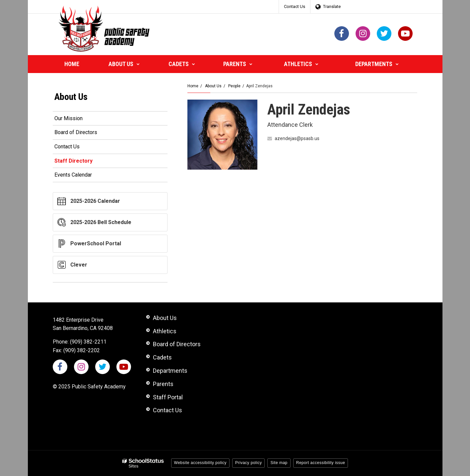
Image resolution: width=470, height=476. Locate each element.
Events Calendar (73, 175)
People (234, 86)
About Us (213, 86)
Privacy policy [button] (248, 463)
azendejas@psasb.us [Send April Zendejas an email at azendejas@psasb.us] (297, 138)
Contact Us (295, 6)
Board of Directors (76, 132)
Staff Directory (73, 161)
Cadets (162, 357)
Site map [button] (279, 463)
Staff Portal (168, 397)
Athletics (165, 331)
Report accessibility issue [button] (321, 463)
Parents (163, 384)
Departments (170, 371)
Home (193, 86)
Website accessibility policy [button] (201, 463)
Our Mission (68, 118)
